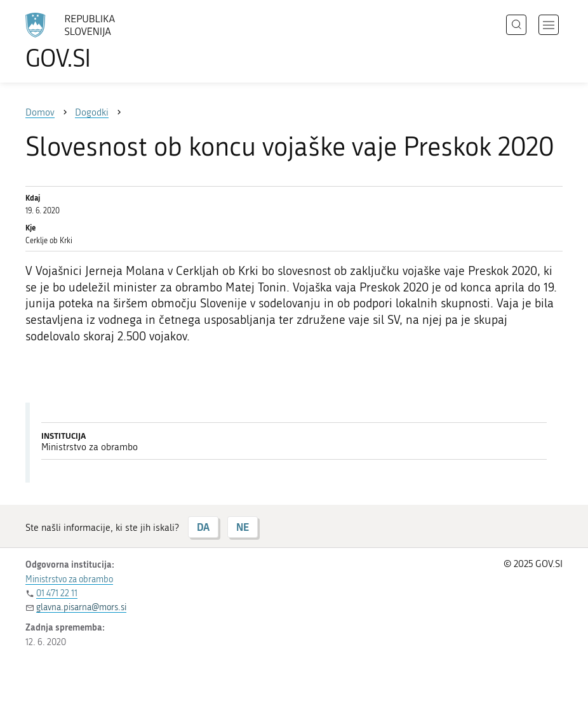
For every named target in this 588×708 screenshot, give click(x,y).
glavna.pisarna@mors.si (81, 607)
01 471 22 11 (57, 593)
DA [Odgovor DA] (203, 527)
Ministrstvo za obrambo (69, 579)
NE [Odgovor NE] (243, 527)
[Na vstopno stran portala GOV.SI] (89, 41)
